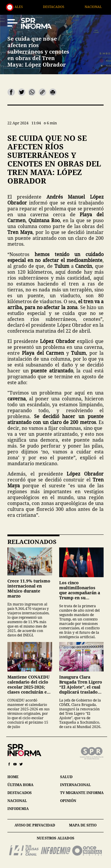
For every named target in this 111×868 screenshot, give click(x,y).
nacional (17, 801)
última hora (20, 785)
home (13, 777)
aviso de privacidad (35, 825)
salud (66, 777)
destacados (20, 793)
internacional (75, 785)
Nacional (102, 7)
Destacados (62, 7)
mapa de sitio (83, 825)
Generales (22, 7)
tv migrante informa (82, 793)
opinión (68, 801)
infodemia (18, 809)
